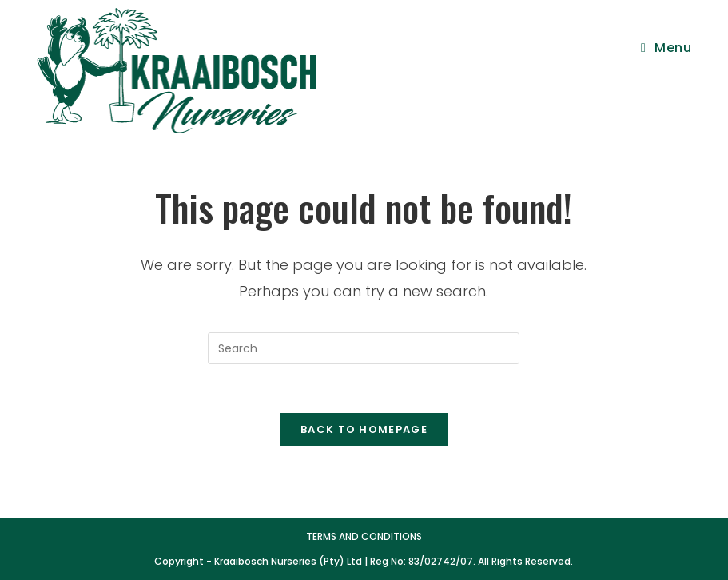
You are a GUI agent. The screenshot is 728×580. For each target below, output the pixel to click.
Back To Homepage (364, 429)
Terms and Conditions (364, 536)
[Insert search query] (364, 348)
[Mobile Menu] (666, 48)
